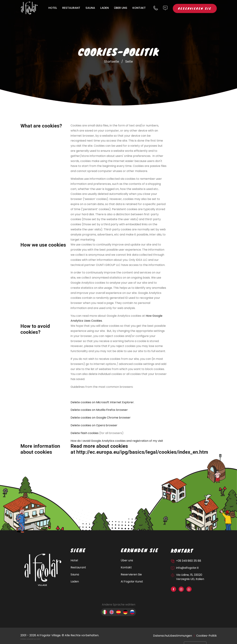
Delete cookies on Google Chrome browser (101, 418)
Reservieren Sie (195, 8)
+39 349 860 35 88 (189, 561)
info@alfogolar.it (187, 568)
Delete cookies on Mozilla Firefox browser (99, 410)
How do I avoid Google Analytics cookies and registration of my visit (117, 441)
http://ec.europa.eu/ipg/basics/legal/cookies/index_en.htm (142, 452)
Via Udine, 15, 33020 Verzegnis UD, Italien (190, 577)
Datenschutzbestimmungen (173, 636)
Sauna (90, 8)
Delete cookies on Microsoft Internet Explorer (102, 402)
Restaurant (71, 8)
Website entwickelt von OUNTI (30, 639)
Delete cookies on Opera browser (94, 425)
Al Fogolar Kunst (132, 581)
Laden (105, 8)
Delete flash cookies (85, 433)
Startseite (112, 62)
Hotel (53, 8)
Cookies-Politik (206, 636)
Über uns (121, 8)
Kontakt (139, 8)
